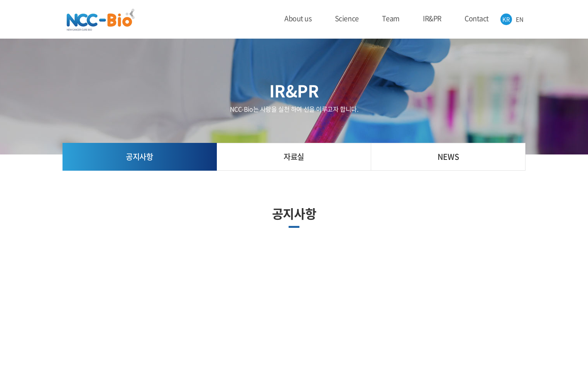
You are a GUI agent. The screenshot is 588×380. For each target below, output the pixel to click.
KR (506, 19)
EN (520, 19)
